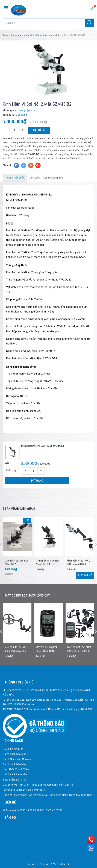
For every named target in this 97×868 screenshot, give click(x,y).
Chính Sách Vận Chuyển (17, 759)
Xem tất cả (85, 575)
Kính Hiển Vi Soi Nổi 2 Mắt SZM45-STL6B (79, 562)
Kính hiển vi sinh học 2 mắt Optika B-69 (48, 562)
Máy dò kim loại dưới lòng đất (27, 595)
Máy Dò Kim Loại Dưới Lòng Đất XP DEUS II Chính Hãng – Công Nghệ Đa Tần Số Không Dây (79, 649)
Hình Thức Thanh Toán (16, 769)
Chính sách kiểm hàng (15, 775)
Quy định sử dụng (13, 749)
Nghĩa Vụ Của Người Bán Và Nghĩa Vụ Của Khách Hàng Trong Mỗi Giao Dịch (48, 795)
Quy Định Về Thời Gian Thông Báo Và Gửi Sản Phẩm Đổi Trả (38, 785)
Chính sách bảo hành (15, 764)
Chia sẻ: (7, 165)
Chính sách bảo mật (14, 754)
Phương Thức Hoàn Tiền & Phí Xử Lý (24, 790)
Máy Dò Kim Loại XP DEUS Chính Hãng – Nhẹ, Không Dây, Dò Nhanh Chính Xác (47, 649)
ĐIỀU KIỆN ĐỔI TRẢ (14, 780)
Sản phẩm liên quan (20, 509)
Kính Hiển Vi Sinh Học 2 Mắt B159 (17, 562)
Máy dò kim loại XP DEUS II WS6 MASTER (15, 649)
